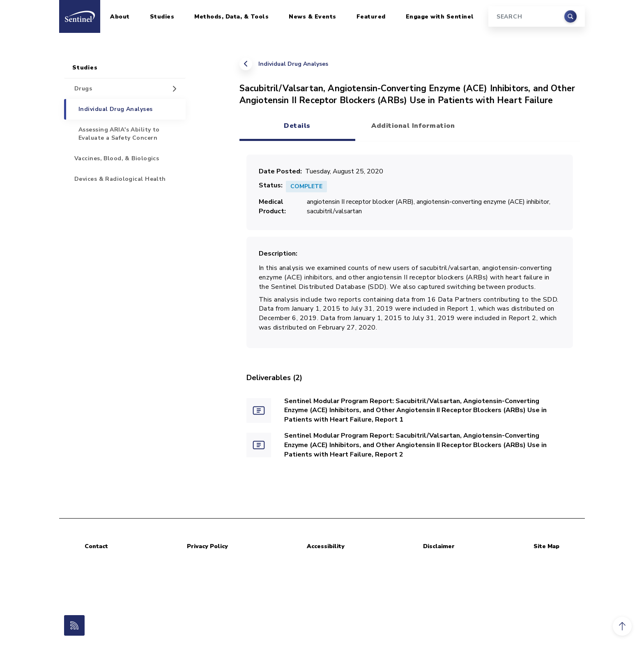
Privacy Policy (207, 546)
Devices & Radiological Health (120, 179)
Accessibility (326, 546)
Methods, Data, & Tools (231, 17)
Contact (96, 546)
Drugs (83, 89)
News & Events (313, 17)
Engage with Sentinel (440, 17)
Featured (371, 17)
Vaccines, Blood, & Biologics (117, 158)
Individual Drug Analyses (293, 64)
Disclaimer (439, 546)
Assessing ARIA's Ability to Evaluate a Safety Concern (119, 134)
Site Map (546, 546)
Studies (162, 17)
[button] (622, 626)
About (120, 17)
